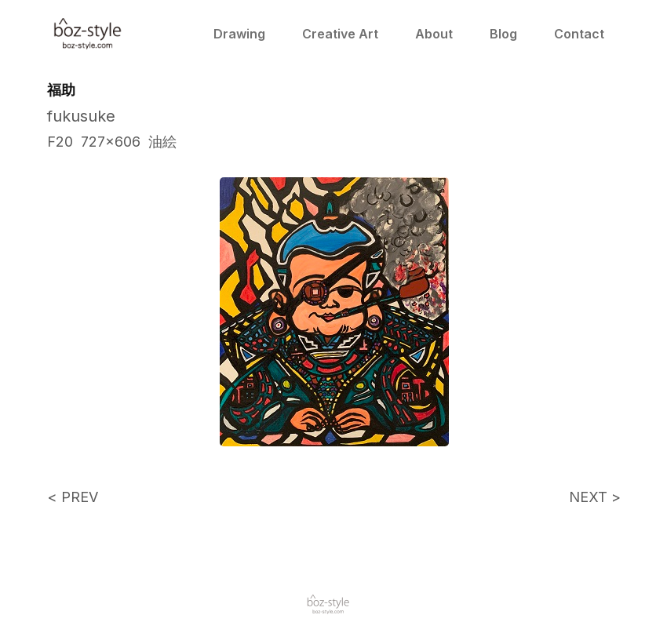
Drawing (239, 34)
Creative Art (340, 34)
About (434, 34)
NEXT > (595, 497)
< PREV (73, 497)
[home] (88, 34)
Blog (503, 34)
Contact (579, 34)
